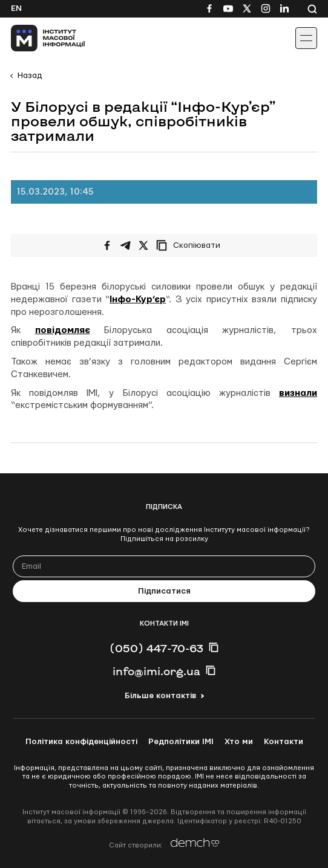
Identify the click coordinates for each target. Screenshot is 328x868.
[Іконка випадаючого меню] (306, 38)
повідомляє (63, 330)
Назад (30, 76)
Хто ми (239, 742)
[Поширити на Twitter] (143, 245)
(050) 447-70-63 (156, 648)
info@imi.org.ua (156, 671)
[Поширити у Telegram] (125, 245)
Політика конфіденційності (81, 742)
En (16, 8)
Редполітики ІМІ (181, 742)
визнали (298, 393)
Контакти (284, 742)
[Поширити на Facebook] (107, 245)
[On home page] (37, 38)
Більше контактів (160, 696)
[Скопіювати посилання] (191, 245)
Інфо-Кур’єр (138, 300)
